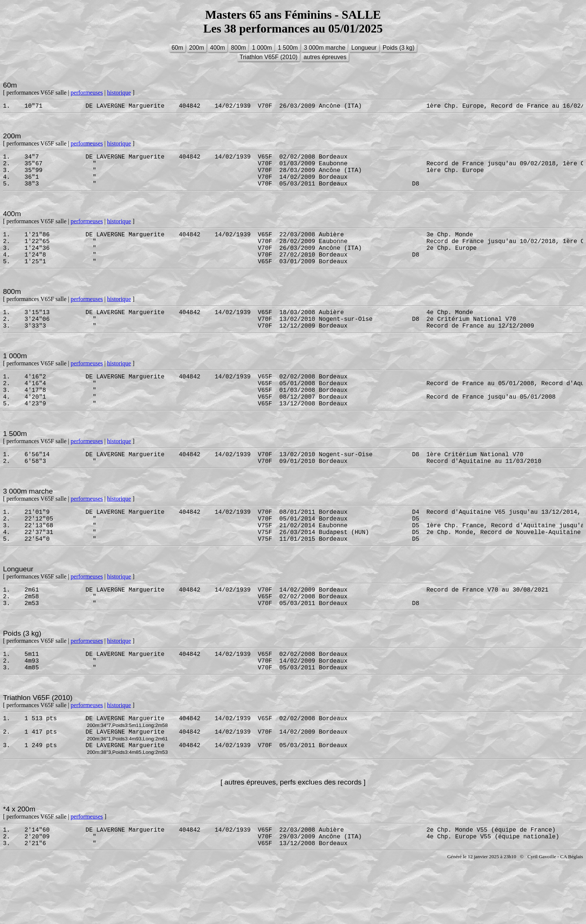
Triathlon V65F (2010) (269, 57)
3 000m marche (325, 48)
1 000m (262, 48)
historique (119, 93)
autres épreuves (325, 57)
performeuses (87, 93)
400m (218, 48)
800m (238, 48)
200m (197, 48)
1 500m (288, 48)
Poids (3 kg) (399, 48)
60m (177, 48)
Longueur (364, 48)
